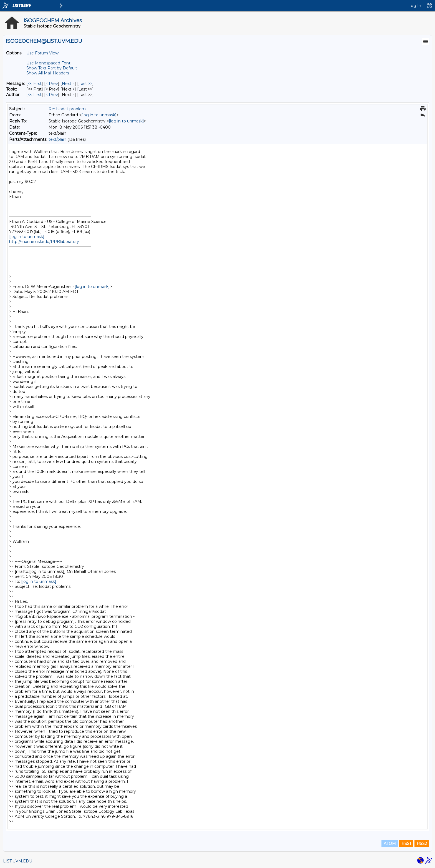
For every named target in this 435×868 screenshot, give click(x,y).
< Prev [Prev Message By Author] (52, 95)
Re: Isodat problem (67, 109)
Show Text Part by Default (52, 68)
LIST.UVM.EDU (18, 861)
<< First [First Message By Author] (35, 95)
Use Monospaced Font (48, 63)
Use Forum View (42, 53)
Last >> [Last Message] (85, 84)
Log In (415, 6)
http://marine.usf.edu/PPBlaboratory (44, 242)
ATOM (390, 844)
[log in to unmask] (99, 115)
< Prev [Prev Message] (52, 84)
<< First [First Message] (35, 84)
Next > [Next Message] (68, 84)
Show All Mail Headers (48, 73)
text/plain (57, 139)
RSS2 (422, 844)
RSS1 (406, 844)
